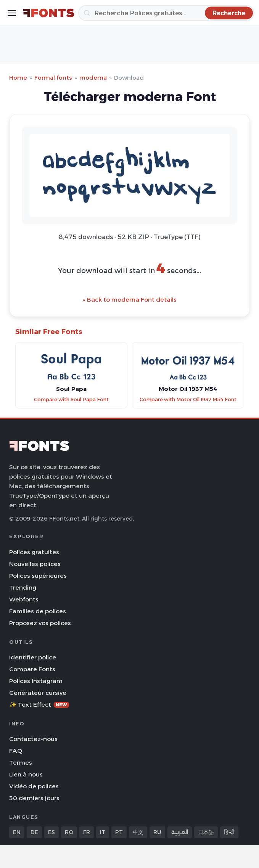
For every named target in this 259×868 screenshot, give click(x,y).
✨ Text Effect (39, 705)
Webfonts (24, 599)
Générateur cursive (38, 693)
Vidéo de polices (34, 786)
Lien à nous (26, 774)
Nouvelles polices (35, 564)
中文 (138, 832)
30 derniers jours (34, 798)
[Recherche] (166, 13)
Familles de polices (38, 611)
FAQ (16, 751)
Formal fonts (53, 78)
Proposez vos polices (40, 623)
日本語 (206, 832)
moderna (93, 78)
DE (34, 832)
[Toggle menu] (12, 13)
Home (18, 78)
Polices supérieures (38, 576)
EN (17, 832)
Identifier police (33, 657)
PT (119, 832)
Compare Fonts (32, 669)
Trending (23, 588)
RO (69, 832)
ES (51, 832)
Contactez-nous (33, 739)
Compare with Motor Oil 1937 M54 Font (188, 399)
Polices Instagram (36, 681)
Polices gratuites (34, 552)
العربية (180, 832)
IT (103, 832)
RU (157, 832)
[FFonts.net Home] (49, 13)
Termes (21, 763)
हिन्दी (229, 832)
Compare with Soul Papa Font (71, 399)
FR (87, 832)
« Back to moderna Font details (130, 300)
